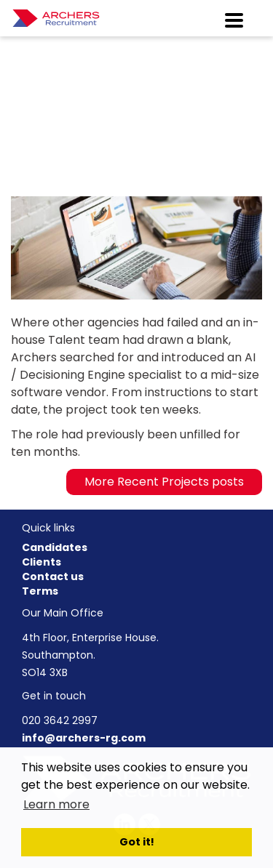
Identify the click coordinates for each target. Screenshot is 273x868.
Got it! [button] (137, 842)
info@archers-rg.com (84, 738)
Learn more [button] (56, 804)
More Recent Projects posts (164, 482)
